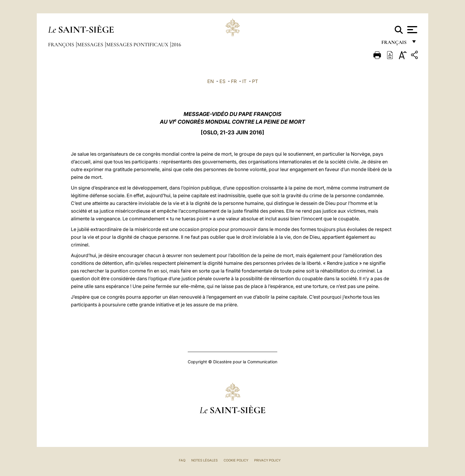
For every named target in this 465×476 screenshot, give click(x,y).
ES (222, 81)
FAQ (182, 460)
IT (244, 81)
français (395, 44)
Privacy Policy (267, 460)
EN (211, 81)
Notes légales (204, 460)
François (62, 44)
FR (234, 81)
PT (255, 81)
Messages (91, 44)
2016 (176, 44)
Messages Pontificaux (138, 44)
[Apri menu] (411, 30)
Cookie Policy (236, 460)
